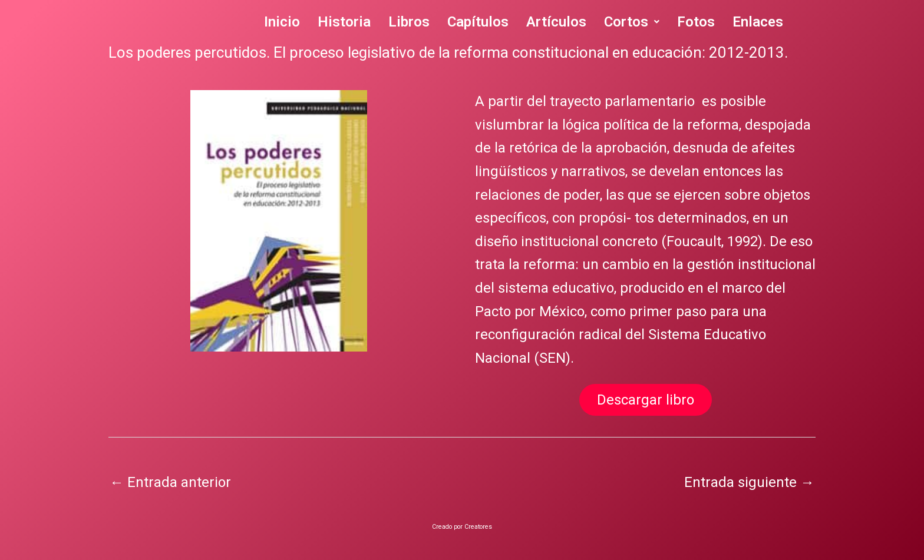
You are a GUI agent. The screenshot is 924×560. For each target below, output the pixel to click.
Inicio (282, 22)
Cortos (632, 22)
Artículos (556, 22)
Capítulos (478, 22)
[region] (279, 221)
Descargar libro (646, 400)
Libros (409, 22)
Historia (344, 22)
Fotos (696, 22)
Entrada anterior (170, 482)
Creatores (478, 527)
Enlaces (758, 22)
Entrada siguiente (749, 482)
